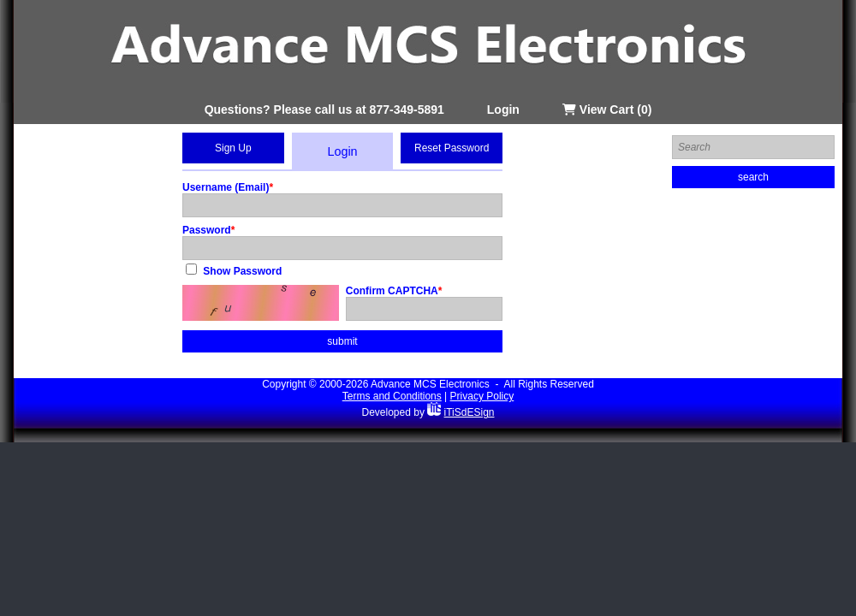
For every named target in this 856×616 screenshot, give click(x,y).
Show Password (242, 271)
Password (207, 230)
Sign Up (233, 148)
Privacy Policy (482, 396)
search (753, 177)
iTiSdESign (470, 412)
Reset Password (452, 148)
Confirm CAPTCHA (392, 291)
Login (503, 110)
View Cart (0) (607, 110)
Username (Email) (226, 187)
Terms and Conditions (392, 396)
